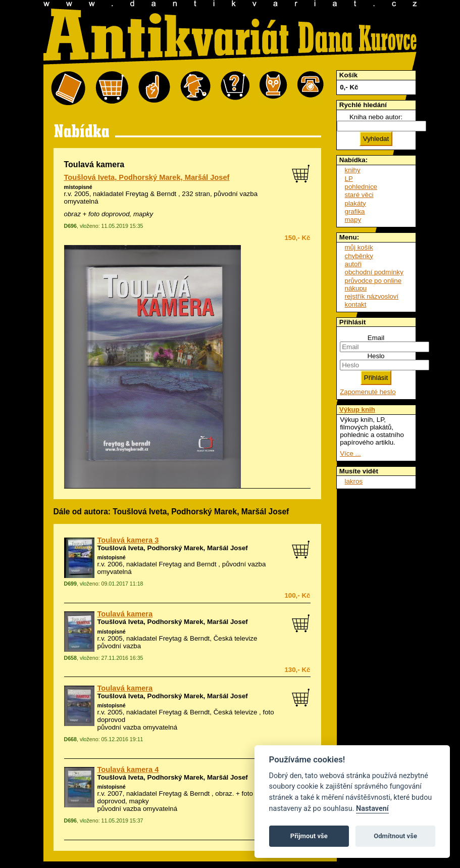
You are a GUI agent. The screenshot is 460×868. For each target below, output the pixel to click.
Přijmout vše (309, 836)
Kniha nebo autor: (376, 117)
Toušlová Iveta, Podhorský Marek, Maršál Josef (147, 177)
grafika (355, 211)
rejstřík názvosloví (372, 296)
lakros (354, 481)
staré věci (359, 195)
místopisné (78, 187)
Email (376, 338)
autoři (353, 264)
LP (349, 179)
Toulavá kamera (125, 614)
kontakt (356, 304)
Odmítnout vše (395, 836)
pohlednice (361, 187)
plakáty (355, 203)
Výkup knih (357, 409)
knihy (353, 170)
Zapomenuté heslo (368, 392)
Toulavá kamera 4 (128, 769)
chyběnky (359, 256)
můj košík (359, 247)
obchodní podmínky (374, 272)
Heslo (376, 356)
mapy (353, 220)
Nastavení (372, 809)
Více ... (350, 453)
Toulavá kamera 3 (128, 540)
